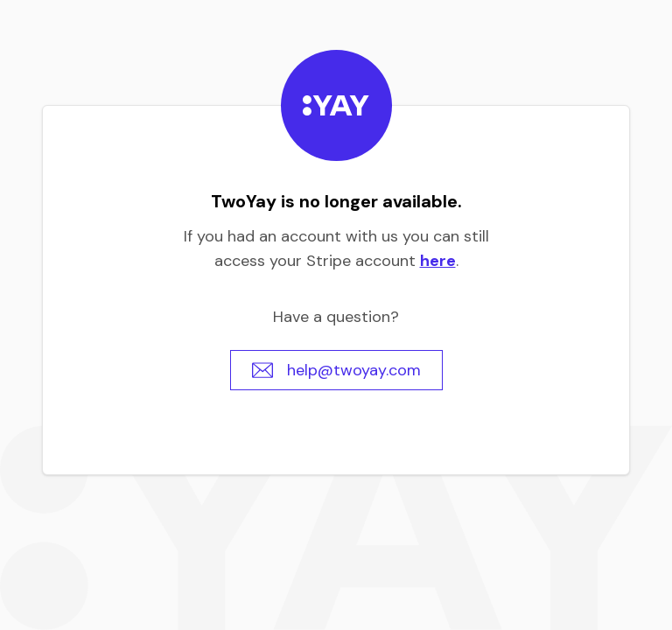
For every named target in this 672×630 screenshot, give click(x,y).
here (438, 261)
